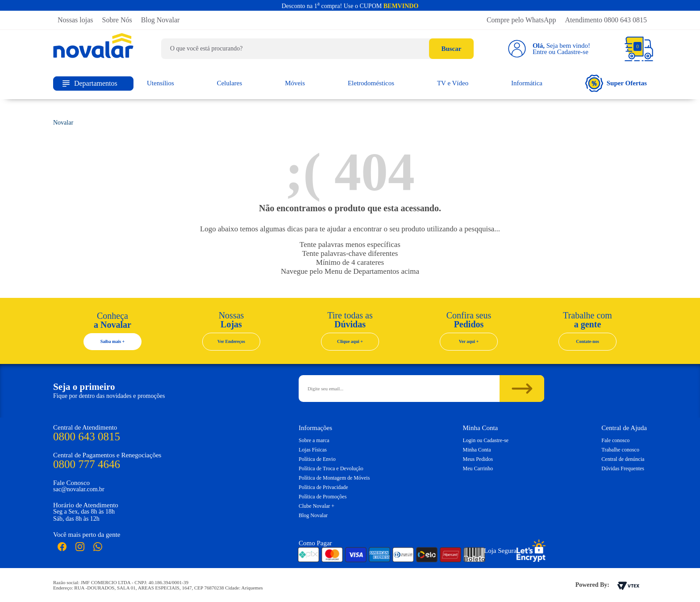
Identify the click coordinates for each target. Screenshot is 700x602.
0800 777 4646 (87, 464)
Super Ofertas (616, 83)
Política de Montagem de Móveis (334, 478)
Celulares (230, 83)
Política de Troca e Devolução (331, 468)
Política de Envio (317, 459)
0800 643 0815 (87, 437)
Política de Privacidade (323, 487)
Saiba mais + (113, 341)
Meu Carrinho (478, 468)
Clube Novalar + (317, 506)
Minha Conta (477, 450)
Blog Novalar (160, 20)
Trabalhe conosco (620, 450)
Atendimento (606, 20)
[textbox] (317, 49)
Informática (527, 83)
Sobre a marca (314, 440)
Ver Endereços (231, 341)
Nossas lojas (75, 20)
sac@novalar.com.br (79, 489)
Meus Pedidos (478, 459)
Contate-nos (587, 341)
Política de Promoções (323, 497)
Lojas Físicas (313, 450)
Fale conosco (615, 440)
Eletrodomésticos (371, 83)
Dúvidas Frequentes (623, 468)
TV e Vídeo (453, 83)
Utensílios (160, 83)
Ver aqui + (469, 341)
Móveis (295, 83)
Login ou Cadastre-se (486, 440)
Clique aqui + (350, 341)
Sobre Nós (117, 20)
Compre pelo (521, 20)
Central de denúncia (623, 459)
